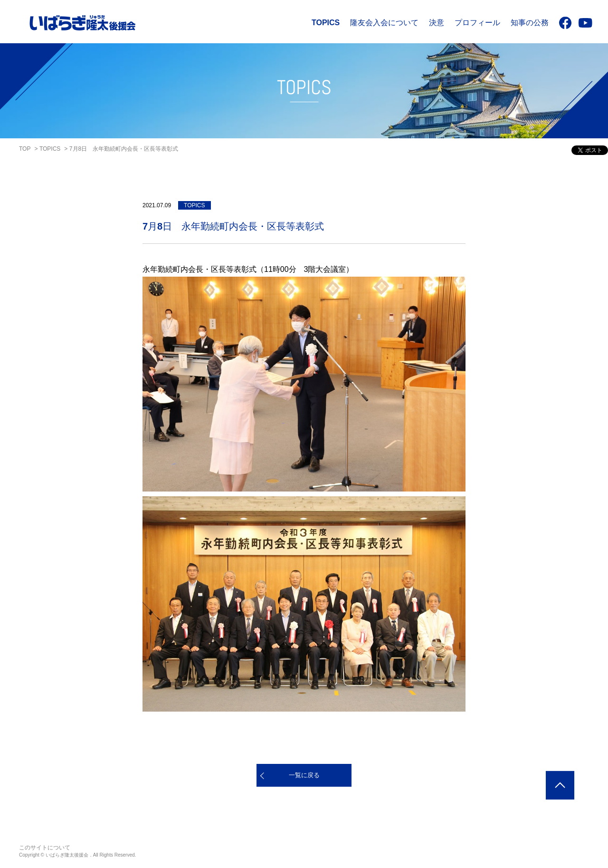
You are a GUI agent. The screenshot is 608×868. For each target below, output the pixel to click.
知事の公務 (530, 23)
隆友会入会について (384, 23)
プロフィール (477, 23)
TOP (25, 149)
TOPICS (326, 23)
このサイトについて (45, 848)
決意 (437, 23)
